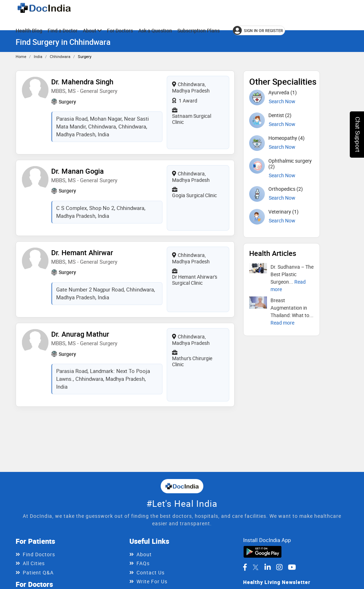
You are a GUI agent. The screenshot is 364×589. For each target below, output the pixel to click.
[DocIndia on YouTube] (292, 567)
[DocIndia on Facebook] (245, 567)
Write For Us (152, 581)
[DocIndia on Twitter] (256, 567)
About (92, 30)
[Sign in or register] (259, 30)
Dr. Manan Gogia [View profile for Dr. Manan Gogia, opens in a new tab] (77, 171)
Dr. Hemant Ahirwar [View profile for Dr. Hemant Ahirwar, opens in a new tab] (82, 253)
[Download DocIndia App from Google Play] (263, 551)
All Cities (34, 563)
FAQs (143, 563)
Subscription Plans (199, 30)
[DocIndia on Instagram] (279, 567)
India (38, 56)
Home (21, 56)
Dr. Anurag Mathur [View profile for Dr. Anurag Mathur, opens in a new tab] (80, 334)
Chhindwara (60, 56)
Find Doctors (39, 554)
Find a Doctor (63, 30)
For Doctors (120, 30)
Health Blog (29, 30)
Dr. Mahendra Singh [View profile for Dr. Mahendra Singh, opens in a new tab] (82, 82)
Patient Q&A (38, 572)
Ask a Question (155, 30)
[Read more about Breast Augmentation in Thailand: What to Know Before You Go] (282, 323)
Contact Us (151, 572)
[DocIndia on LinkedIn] (268, 567)
